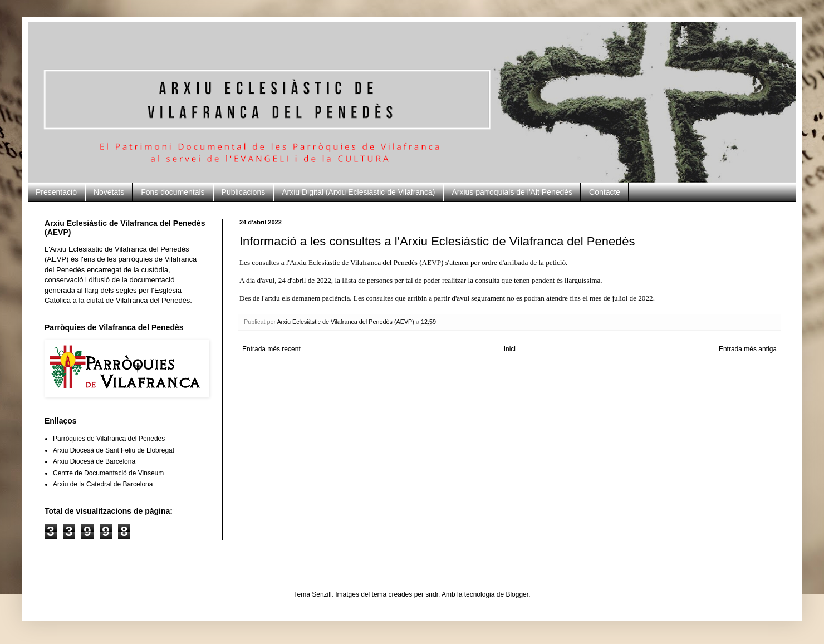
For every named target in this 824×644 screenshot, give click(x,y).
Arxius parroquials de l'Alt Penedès (512, 192)
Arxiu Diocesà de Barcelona (94, 461)
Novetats (109, 192)
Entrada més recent (271, 349)
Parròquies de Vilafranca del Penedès (109, 439)
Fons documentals (173, 192)
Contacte (605, 192)
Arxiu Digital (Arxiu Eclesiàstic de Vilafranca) (358, 192)
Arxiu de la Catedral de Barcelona (103, 484)
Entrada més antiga (748, 349)
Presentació (56, 192)
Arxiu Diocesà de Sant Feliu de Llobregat (114, 450)
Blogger (517, 594)
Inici (510, 349)
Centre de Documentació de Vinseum (108, 473)
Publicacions (244, 192)
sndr (432, 594)
